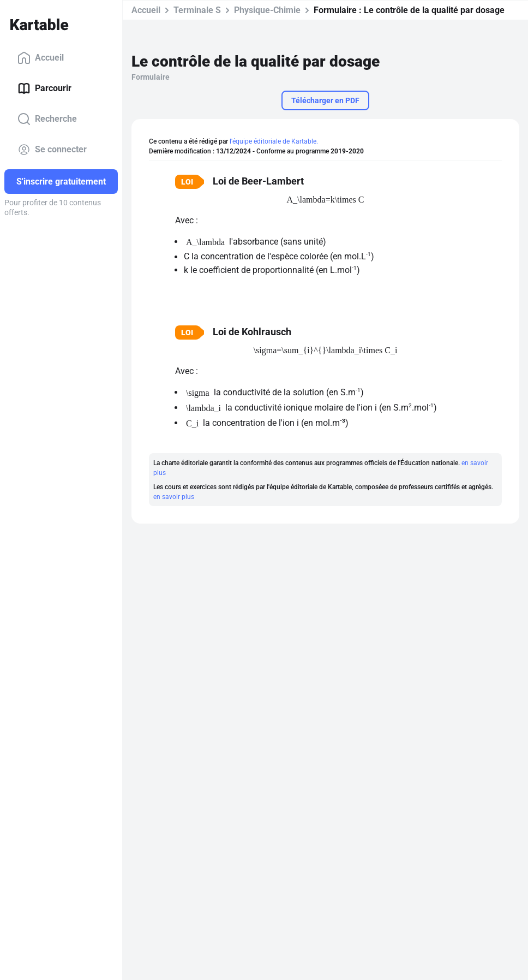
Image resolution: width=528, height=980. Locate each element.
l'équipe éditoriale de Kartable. (274, 141)
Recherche (47, 119)
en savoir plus (174, 497)
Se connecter (52, 150)
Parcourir (44, 88)
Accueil (41, 58)
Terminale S (197, 10)
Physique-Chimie (267, 10)
